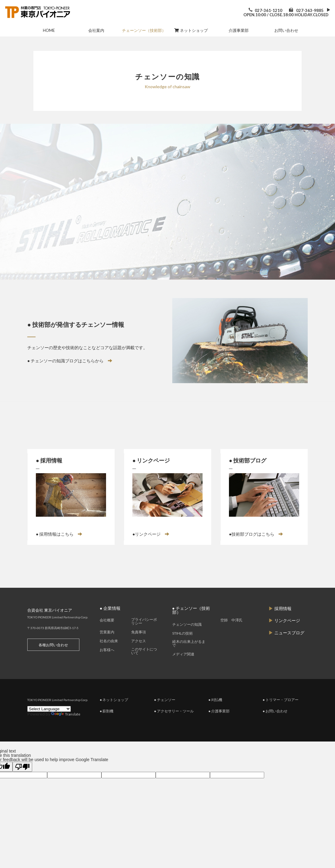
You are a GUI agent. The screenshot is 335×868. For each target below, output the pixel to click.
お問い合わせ (286, 30)
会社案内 (96, 30)
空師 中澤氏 (231, 633)
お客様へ (107, 663)
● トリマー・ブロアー (281, 713)
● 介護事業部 (219, 724)
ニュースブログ (286, 647)
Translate (66, 727)
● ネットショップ (114, 713)
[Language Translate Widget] (49, 722)
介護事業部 (239, 30)
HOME (49, 30)
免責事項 (139, 645)
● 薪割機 (107, 724)
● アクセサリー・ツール (174, 724)
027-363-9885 (310, 11)
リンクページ (284, 634)
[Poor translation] (22, 780)
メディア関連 (183, 667)
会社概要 (107, 633)
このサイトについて (144, 664)
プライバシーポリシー (144, 635)
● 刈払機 (215, 713)
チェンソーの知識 (187, 638)
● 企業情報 (110, 621)
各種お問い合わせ (53, 658)
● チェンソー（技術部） (191, 623)
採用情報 (280, 621)
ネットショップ (191, 30)
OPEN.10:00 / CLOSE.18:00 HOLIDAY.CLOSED (286, 15)
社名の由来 (109, 654)
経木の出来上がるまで (189, 657)
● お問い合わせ (275, 724)
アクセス (139, 654)
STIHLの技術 (183, 647)
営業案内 (107, 645)
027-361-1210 (268, 11)
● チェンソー (164, 713)
